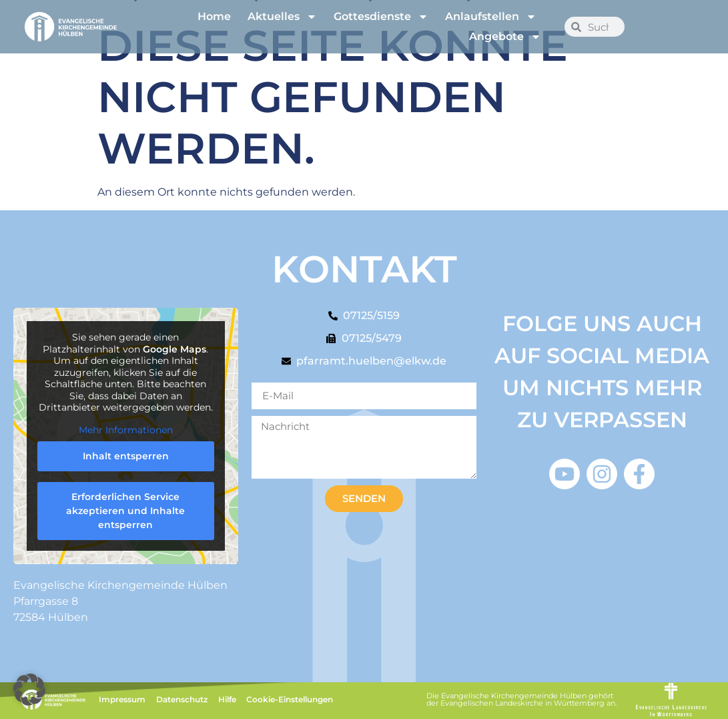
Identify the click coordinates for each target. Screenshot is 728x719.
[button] (29, 690)
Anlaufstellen (491, 17)
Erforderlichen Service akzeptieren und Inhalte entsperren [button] (125, 511)
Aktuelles (282, 17)
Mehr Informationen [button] (126, 430)
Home (214, 16)
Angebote (505, 37)
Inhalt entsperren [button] (126, 456)
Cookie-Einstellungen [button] (290, 699)
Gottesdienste (381, 17)
